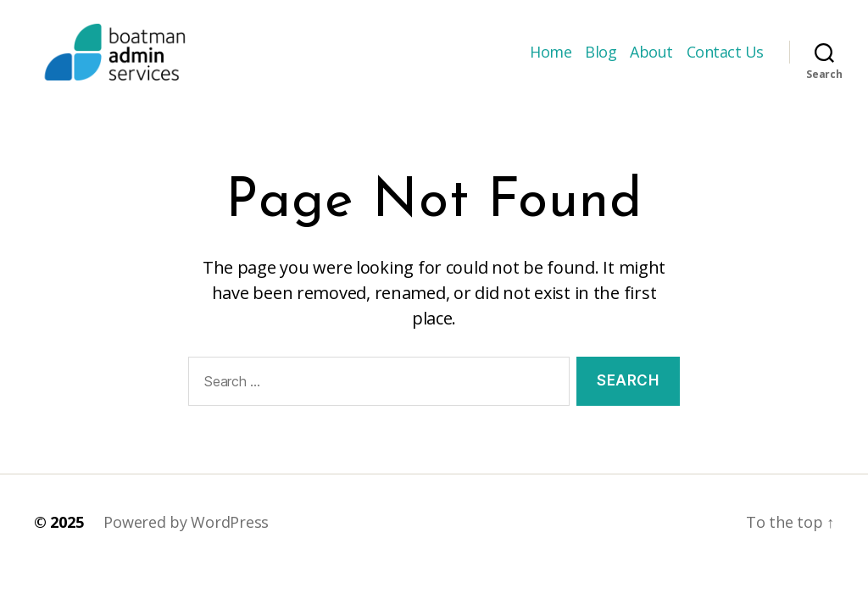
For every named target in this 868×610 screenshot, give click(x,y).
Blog (601, 62)
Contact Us (725, 62)
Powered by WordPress (186, 542)
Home (551, 62)
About (651, 62)
